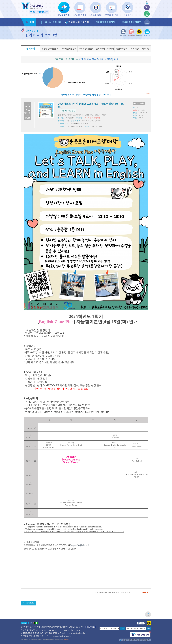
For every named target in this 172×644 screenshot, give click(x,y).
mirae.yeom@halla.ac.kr (75, 633)
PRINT (149, 94)
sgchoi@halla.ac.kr (64, 636)
